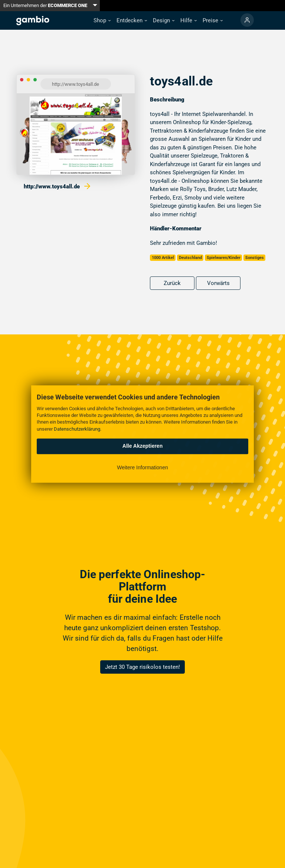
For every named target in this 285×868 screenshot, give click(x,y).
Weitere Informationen (142, 467)
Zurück (172, 283)
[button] (102, 21)
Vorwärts (218, 283)
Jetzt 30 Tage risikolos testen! (142, 667)
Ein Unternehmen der (45, 5)
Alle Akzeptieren (142, 446)
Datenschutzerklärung (77, 429)
